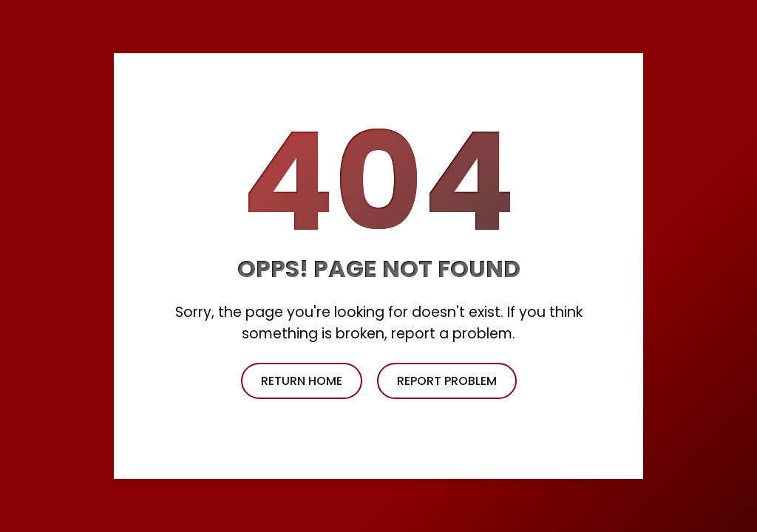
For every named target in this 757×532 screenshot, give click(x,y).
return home (302, 381)
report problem (447, 381)
